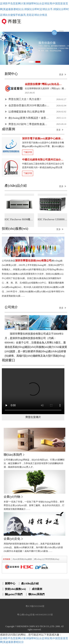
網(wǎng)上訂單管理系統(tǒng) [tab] (47, 559)
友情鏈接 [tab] (7, 559)
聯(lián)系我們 (36, 594)
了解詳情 (28, 152)
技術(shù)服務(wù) (15, 589)
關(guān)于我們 (14, 594)
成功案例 (37, 589)
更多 (63, 74)
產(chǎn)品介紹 (30, 584)
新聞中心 (10, 584)
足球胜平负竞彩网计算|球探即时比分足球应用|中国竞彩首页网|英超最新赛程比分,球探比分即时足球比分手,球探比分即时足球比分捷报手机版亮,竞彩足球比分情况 (34, 9)
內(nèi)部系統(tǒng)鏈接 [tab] (22, 559)
